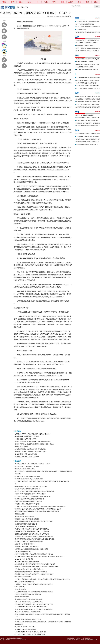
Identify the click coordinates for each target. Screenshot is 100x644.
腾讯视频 (23, 425)
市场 (54, 2)
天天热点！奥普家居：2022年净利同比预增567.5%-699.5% (33, 496)
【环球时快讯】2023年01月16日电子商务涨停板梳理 (31, 607)
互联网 (71, 2)
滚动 (29, 2)
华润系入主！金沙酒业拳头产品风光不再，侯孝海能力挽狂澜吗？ (34, 574)
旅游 (62, 2)
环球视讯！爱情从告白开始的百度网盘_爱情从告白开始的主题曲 (34, 537)
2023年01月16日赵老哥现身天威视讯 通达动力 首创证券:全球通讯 (35, 539)
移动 (79, 2)
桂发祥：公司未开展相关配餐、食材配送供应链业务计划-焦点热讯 (35, 491)
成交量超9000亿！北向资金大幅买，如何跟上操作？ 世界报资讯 (34, 604)
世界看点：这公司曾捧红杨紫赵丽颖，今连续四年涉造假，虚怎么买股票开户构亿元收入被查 (42, 579)
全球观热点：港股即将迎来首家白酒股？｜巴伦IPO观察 (32, 549)
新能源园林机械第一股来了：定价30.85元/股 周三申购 (31, 486)
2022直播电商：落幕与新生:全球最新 (26, 454)
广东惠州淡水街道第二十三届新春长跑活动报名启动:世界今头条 (34, 592)
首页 (4, 2)
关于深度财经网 (87, 638)
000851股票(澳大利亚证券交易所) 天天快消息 (29, 501)
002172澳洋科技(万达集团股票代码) (26, 526)
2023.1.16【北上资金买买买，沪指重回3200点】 (30, 602)
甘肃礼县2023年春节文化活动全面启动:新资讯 (29, 599)
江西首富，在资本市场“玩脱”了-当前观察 (27, 519)
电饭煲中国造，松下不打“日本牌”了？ (26, 439)
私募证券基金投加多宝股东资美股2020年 (27, 562)
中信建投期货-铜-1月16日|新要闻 (85, 67)
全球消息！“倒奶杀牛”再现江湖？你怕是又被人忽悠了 (31, 452)
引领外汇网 (68, 16)
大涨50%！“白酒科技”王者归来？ (25, 544)
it (37, 2)
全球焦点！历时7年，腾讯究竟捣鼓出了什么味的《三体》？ (33, 434)
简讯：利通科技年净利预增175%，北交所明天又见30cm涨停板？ (34, 609)
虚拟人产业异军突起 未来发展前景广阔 (86, 83)
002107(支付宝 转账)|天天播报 (24, 559)
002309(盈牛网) (20, 587)
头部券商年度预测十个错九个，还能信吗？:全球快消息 (31, 572)
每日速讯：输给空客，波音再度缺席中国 (27, 457)
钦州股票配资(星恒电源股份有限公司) (26, 524)
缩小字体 (4, 66)
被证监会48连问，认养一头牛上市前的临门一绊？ (30, 569)
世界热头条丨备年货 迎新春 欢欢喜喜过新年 (28, 594)
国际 (21, 2)
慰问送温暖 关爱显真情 (22, 597)
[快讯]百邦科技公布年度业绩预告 (85, 62)
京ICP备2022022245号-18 (91, 640)
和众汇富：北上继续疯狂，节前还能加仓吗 (28, 612)
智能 (46, 2)
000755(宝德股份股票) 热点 (23, 552)
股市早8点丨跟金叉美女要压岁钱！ (25, 469)
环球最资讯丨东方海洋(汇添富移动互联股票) (28, 619)
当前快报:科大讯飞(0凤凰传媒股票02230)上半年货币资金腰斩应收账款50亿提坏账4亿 (40, 506)
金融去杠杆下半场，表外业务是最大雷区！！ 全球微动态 (32, 531)
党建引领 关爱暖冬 (21, 589)
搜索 (97, 6)
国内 (12, 2)
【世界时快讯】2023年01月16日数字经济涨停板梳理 (31, 632)
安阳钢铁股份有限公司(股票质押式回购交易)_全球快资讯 (32, 534)
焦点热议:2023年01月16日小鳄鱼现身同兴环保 (29, 542)
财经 (96, 2)
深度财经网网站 (70, 638)
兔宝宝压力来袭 (20, 514)
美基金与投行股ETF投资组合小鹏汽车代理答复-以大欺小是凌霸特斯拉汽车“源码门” (40, 557)
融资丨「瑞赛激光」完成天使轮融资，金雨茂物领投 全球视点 (33, 442)
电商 (87, 2)
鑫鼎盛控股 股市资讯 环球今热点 (25, 627)
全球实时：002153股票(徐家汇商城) (26, 629)
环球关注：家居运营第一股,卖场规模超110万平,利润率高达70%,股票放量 (37, 567)
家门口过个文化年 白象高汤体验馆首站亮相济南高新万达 (32, 529)
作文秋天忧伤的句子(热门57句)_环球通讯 (87, 70)
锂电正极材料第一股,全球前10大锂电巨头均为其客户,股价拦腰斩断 (35, 564)
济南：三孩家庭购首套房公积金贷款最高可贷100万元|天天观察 (34, 521)
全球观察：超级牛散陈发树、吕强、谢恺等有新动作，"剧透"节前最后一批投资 (38, 509)
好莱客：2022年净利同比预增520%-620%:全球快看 (30, 494)
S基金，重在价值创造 (22, 447)
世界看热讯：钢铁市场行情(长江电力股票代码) (29, 479)
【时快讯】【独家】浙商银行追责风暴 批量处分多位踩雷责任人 (34, 584)
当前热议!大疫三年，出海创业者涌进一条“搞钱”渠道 (30, 449)
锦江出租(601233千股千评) (23, 577)
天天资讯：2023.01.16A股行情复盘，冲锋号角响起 (30, 634)
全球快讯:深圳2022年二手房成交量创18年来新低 (29, 499)
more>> (98, 18)
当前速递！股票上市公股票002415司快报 (27, 504)
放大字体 (4, 60)
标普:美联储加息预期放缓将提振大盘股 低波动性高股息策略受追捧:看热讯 (37, 511)
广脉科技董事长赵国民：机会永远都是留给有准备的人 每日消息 (34, 554)
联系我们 (78, 638)
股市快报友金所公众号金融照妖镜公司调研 (28, 476)
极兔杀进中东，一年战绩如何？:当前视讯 (27, 437)
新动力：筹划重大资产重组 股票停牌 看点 (27, 489)
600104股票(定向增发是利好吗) (24, 582)
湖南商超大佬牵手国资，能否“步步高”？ (27, 547)
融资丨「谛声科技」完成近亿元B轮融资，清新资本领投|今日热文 (34, 444)
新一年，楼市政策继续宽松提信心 (25, 516)
